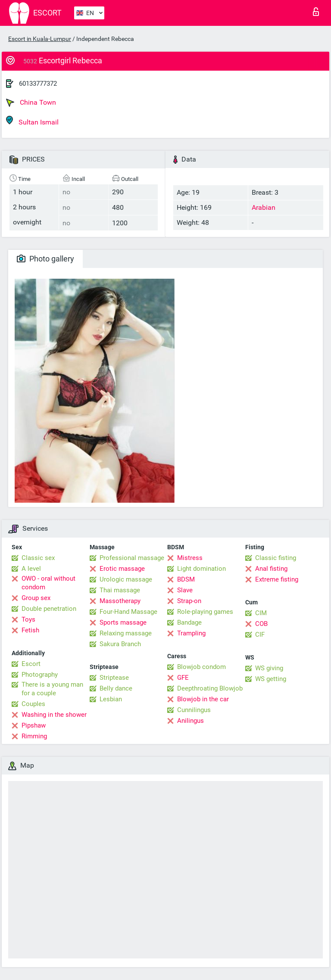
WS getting (271, 679)
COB (261, 624)
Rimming (34, 736)
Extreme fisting (277, 579)
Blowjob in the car (203, 699)
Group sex (36, 598)
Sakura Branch (120, 644)
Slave (185, 590)
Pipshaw (34, 725)
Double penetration (49, 609)
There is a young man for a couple (52, 689)
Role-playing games (205, 612)
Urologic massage (126, 579)
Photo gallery (45, 259)
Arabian (264, 207)
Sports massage (123, 622)
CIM (261, 613)
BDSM (186, 579)
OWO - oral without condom (48, 583)
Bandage (189, 622)
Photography (40, 675)
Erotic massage (122, 569)
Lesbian (111, 699)
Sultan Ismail (32, 121)
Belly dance (116, 688)
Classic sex (38, 558)
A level (31, 569)
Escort (31, 664)
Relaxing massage (126, 633)
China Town (31, 103)
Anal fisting (271, 569)
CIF (260, 635)
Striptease (114, 678)
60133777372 (38, 84)
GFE (183, 678)
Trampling (191, 633)
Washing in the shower (54, 715)
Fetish (30, 630)
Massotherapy (120, 601)
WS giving (269, 668)
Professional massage (132, 558)
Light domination (201, 569)
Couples (33, 704)
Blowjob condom (201, 667)
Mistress (190, 558)
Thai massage (120, 590)
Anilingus (190, 721)
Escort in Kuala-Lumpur (40, 39)
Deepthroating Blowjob (210, 688)
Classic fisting (276, 558)
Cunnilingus (194, 710)
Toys (28, 619)
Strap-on (189, 601)
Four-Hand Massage (128, 612)
